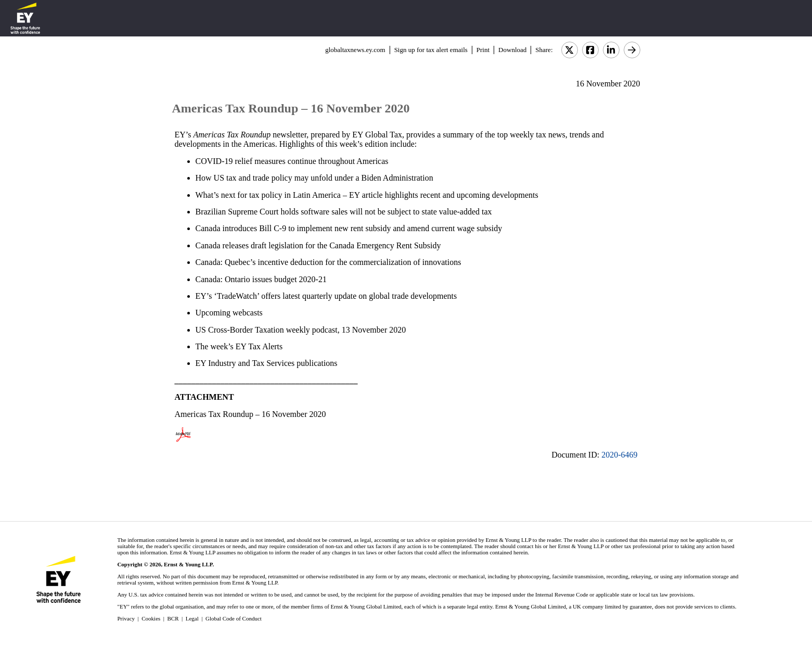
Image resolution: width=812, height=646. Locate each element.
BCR (173, 618)
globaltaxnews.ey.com (355, 50)
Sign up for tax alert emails (431, 50)
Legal (192, 618)
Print (483, 50)
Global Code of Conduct (234, 618)
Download (512, 50)
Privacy (126, 618)
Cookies (151, 618)
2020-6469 (619, 455)
